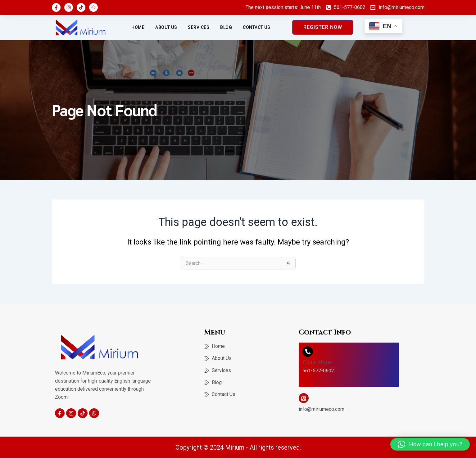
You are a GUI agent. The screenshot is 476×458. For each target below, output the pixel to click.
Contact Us (256, 27)
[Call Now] (308, 352)
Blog (226, 27)
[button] (430, 444)
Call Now (317, 363)
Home (138, 27)
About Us (166, 27)
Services (199, 27)
